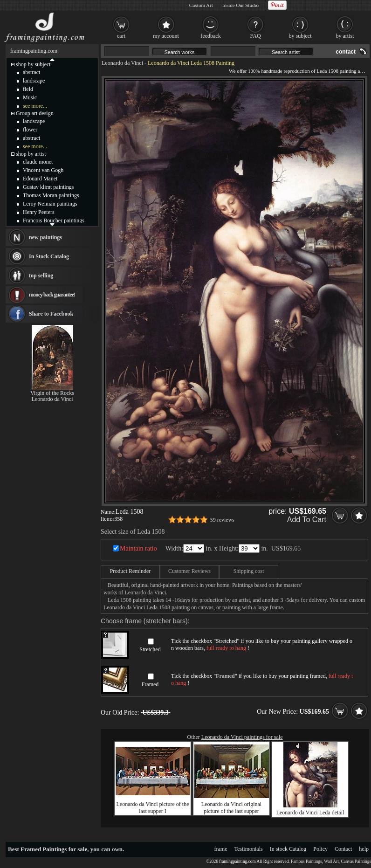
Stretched (150, 649)
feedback (210, 36)
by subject (300, 36)
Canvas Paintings (356, 861)
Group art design (35, 113)
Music (30, 97)
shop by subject (33, 64)
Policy (320, 849)
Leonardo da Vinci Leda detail (310, 813)
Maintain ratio (138, 548)
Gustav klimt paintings (48, 187)
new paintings (45, 237)
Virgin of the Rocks (52, 393)
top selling (41, 276)
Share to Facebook (51, 314)
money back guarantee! (52, 295)
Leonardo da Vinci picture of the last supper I (153, 808)
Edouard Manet (40, 179)
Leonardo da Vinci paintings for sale (242, 737)
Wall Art (331, 861)
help (364, 849)
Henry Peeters (39, 212)
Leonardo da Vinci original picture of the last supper (231, 808)
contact (346, 52)
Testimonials (249, 849)
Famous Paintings (306, 861)
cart (121, 36)
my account (166, 36)
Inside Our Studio (240, 5)
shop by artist (31, 154)
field (28, 89)
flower (30, 130)
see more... (35, 106)
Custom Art (201, 5)
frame (221, 849)
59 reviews (222, 520)
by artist (345, 36)
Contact (343, 849)
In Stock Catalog (49, 256)
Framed (150, 684)
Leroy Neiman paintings (50, 204)
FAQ (255, 36)
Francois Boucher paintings (54, 220)
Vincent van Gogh (43, 170)
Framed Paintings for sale (54, 849)
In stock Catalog (288, 849)
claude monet (38, 162)
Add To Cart (307, 520)
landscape (34, 81)
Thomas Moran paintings (51, 195)
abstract (31, 72)
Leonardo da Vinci (122, 63)
